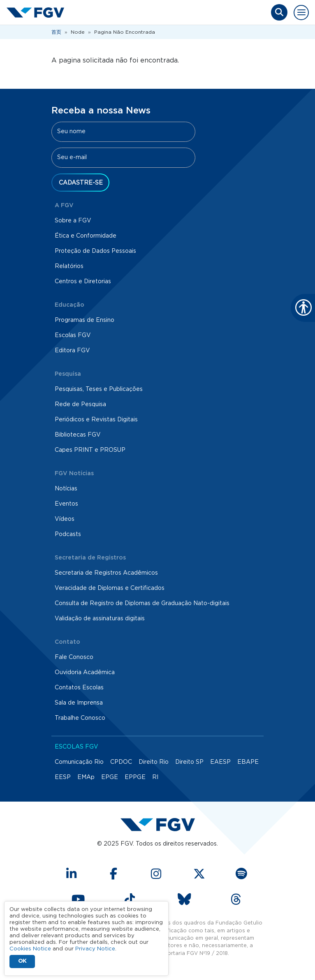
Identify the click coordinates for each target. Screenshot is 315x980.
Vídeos (65, 519)
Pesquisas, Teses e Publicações (99, 389)
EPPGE (135, 777)
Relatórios (69, 266)
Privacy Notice (95, 949)
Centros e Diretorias (83, 282)
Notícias (66, 489)
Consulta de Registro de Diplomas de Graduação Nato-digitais (142, 603)
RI (155, 777)
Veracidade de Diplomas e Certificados (110, 588)
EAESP (220, 762)
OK (22, 961)
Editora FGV (72, 351)
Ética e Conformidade (86, 236)
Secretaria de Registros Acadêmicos (106, 573)
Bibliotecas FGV (78, 435)
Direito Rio (154, 762)
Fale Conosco (74, 657)
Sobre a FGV (73, 221)
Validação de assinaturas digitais (100, 619)
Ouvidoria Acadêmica (85, 673)
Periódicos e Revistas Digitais (96, 420)
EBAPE (248, 762)
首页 (56, 32)
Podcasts (68, 534)
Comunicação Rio (79, 762)
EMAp (86, 777)
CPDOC (121, 762)
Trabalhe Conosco (80, 718)
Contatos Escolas (79, 688)
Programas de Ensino (85, 320)
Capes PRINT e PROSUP (90, 450)
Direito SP (189, 762)
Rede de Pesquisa (80, 404)
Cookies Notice (30, 949)
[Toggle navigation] (301, 13)
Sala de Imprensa (79, 703)
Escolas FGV (73, 335)
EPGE (110, 777)
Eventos (66, 504)
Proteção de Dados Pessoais (95, 251)
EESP (63, 777)
